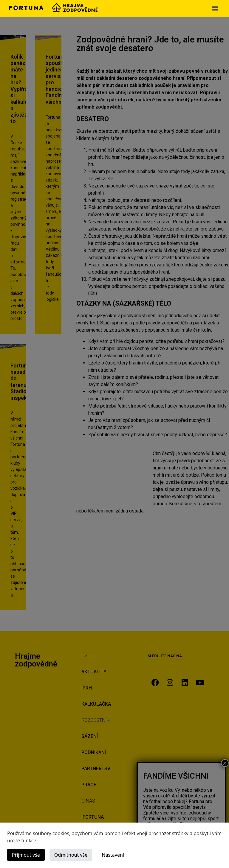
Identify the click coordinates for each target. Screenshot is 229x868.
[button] (215, 9)
